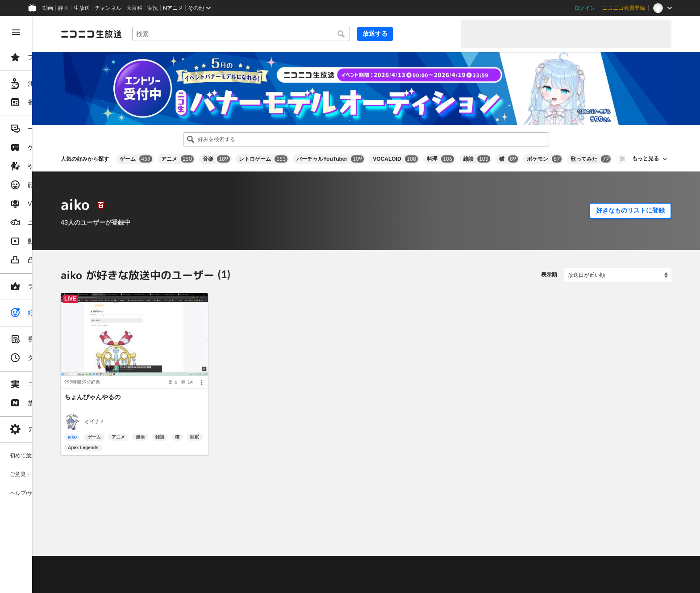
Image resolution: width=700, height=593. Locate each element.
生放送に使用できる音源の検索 (222, 571)
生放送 (82, 8)
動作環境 (242, 549)
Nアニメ (173, 8)
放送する (432, 33)
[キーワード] (304, 34)
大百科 (134, 8)
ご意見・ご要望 (147, 549)
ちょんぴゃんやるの (160, 379)
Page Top (400, 526)
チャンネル (108, 8)
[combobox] (304, 34)
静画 (63, 8)
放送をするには (192, 560)
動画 (48, 8)
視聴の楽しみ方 (147, 560)
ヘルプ (216, 549)
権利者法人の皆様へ (153, 571)
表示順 (549, 267)
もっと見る (646, 150)
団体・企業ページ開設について (304, 571)
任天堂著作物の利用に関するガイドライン (230, 582)
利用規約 (271, 549)
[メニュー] (253, 364)
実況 (153, 8)
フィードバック (641, 525)
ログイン (585, 8)
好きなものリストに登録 (630, 202)
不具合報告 (187, 549)
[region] (50, 305)
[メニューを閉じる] (16, 32)
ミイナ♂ (162, 404)
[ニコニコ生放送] (159, 34)
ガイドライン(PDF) (313, 549)
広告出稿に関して (150, 582)
